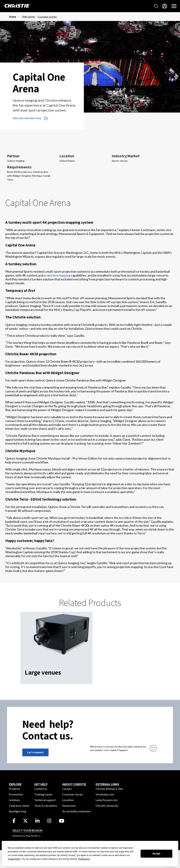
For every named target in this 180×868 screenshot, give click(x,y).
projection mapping (57, 275)
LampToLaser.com (107, 800)
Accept (156, 854)
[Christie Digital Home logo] (15, 6)
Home (12, 16)
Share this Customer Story (27, 118)
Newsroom (69, 806)
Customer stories (47, 17)
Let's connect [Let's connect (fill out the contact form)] (35, 752)
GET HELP (41, 784)
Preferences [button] (84, 859)
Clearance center (19, 806)
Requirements (19, 167)
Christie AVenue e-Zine (109, 789)
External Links (107, 784)
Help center (28, 16)
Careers (67, 789)
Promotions (16, 794)
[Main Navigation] (174, 6)
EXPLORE (15, 784)
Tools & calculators (46, 806)
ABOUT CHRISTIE (74, 784)
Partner (13, 156)
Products (15, 789)
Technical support (45, 800)
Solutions (15, 800)
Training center (43, 794)
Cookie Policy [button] (14, 859)
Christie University (107, 806)
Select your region (27, 830)
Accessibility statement (76, 811)
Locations (68, 800)
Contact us (41, 789)
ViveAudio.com (105, 794)
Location (67, 156)
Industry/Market (126, 156)
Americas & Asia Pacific (27, 836)
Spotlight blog (18, 811)
